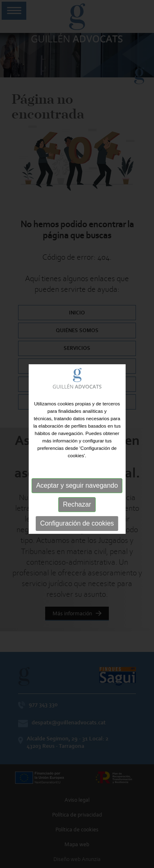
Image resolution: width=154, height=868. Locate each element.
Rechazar (77, 508)
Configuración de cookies (77, 527)
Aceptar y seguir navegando (77, 489)
